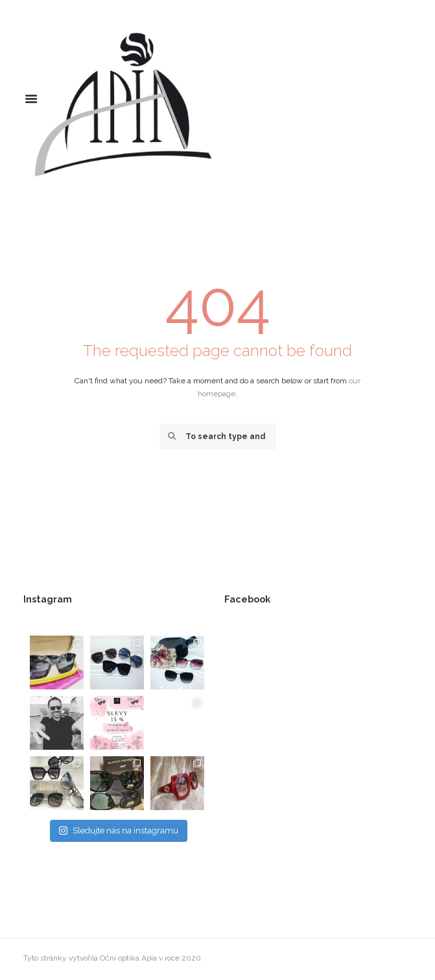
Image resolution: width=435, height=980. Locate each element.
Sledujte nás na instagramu (118, 831)
